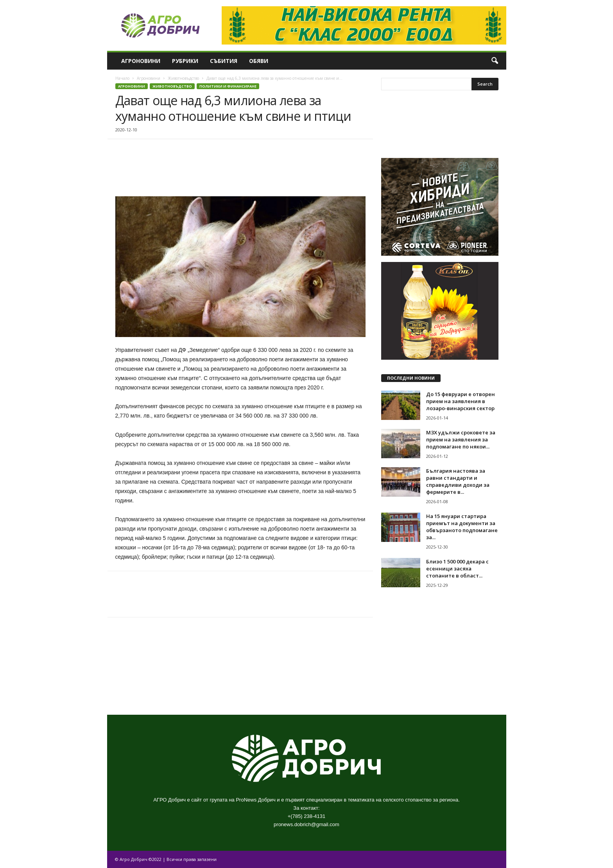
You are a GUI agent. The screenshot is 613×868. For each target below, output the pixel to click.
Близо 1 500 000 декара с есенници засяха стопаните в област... (457, 569)
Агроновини (141, 61)
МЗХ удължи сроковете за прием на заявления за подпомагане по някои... (461, 439)
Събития (224, 61)
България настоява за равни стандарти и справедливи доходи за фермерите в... (458, 481)
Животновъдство (183, 78)
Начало (122, 78)
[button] (495, 61)
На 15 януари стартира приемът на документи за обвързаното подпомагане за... (462, 527)
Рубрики (185, 61)
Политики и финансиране (228, 86)
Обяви (259, 61)
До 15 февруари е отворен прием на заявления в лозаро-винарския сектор (461, 401)
